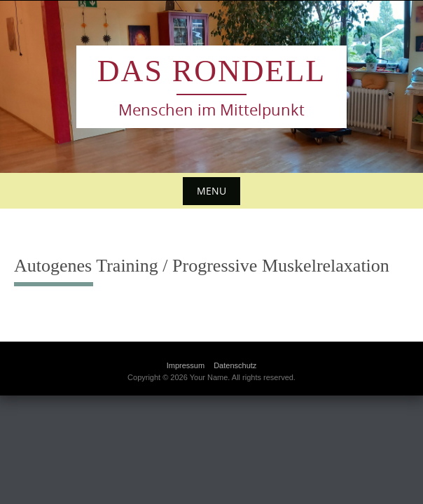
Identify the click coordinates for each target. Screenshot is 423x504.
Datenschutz (235, 365)
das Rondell (211, 71)
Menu (211, 191)
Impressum (186, 365)
